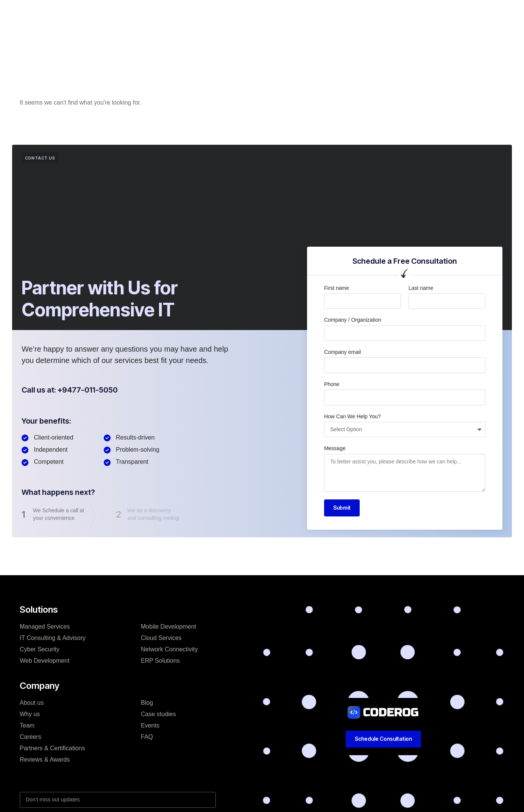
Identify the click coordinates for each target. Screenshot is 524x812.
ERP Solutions (160, 661)
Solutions (171, 13)
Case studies (253, 13)
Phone (332, 384)
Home (137, 13)
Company (209, 13)
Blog (290, 13)
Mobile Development (168, 627)
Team (27, 725)
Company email (342, 352)
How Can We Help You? (352, 416)
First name (337, 288)
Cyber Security (40, 649)
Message (335, 448)
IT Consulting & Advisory (53, 638)
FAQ (147, 737)
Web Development (44, 661)
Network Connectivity (169, 649)
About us (32, 703)
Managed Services (45, 627)
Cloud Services (161, 638)
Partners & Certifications (52, 748)
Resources (324, 13)
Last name (421, 288)
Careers (30, 737)
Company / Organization (353, 320)
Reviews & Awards (45, 760)
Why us (30, 714)
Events (150, 725)
